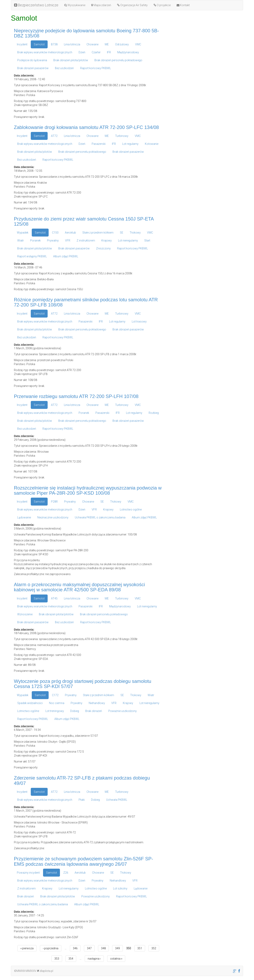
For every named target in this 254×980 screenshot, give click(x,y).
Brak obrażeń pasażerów (33, 68)
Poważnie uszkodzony (123, 711)
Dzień (82, 52)
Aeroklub (70, 233)
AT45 (54, 598)
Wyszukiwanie (75, 5)
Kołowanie (152, 144)
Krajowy (107, 240)
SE (122, 233)
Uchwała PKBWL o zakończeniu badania (100, 517)
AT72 (54, 136)
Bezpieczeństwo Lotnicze (36, 5)
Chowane (92, 44)
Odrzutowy (122, 44)
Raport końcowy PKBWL (96, 68)
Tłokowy (135, 233)
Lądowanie (24, 517)
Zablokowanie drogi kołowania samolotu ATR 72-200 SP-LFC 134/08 (86, 127)
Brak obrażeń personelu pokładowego (118, 60)
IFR (109, 52)
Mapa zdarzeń (101, 5)
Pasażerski (99, 144)
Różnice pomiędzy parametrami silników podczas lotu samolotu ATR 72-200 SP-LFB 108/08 (86, 302)
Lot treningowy (55, 711)
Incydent (22, 44)
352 (154, 948)
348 (103, 948)
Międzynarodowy (128, 52)
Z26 (66, 873)
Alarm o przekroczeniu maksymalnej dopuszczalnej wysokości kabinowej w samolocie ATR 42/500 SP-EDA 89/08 (79, 587)
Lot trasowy (139, 322)
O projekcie (162, 5)
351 (140, 948)
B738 (54, 44)
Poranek (35, 240)
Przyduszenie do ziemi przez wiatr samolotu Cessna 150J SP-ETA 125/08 (84, 221)
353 (57, 959)
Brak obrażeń (94, 711)
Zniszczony (103, 248)
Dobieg (75, 711)
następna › (94, 959)
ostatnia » (116, 959)
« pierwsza (27, 948)
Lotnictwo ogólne (131, 510)
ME (107, 44)
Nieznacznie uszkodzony (53, 517)
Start (147, 240)
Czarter (96, 52)
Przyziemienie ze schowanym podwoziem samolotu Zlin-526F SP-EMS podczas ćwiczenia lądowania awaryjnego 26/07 (84, 861)
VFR (68, 240)
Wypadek (23, 233)
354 (71, 959)
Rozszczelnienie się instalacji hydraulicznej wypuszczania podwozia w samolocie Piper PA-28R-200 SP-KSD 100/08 (88, 490)
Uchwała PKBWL (117, 800)
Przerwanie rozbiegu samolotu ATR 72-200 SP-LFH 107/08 (76, 396)
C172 (55, 695)
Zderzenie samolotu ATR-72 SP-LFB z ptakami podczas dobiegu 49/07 (82, 780)
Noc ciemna (57, 703)
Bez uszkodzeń (64, 68)
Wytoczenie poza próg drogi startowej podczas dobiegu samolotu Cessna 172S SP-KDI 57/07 (83, 684)
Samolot (39, 44)
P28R (54, 502)
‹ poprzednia (51, 948)
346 (75, 948)
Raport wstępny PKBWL (32, 256)
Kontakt (183, 5)
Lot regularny (130, 144)
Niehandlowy (97, 703)
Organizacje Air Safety (132, 5)
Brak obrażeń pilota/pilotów (71, 60)
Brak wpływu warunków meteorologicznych (45, 52)
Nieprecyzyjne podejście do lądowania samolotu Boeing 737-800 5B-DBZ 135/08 (86, 33)
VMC (138, 44)
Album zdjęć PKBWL (66, 256)
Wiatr (21, 240)
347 (89, 948)
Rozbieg (154, 413)
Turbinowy (122, 136)
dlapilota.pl (45, 971)
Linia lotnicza (72, 44)
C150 (55, 233)
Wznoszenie (25, 614)
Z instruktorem (86, 240)
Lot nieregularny (128, 240)
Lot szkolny (120, 888)
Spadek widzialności (30, 703)
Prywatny (53, 240)
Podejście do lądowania (32, 60)
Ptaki (82, 800)
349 (117, 948)
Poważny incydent (28, 873)
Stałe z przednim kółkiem (98, 233)
